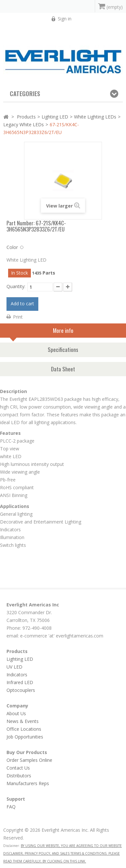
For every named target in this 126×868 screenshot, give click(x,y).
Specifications (63, 349)
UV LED (14, 667)
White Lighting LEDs (95, 117)
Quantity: (16, 286)
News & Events (23, 721)
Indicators (17, 675)
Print (18, 317)
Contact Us (18, 768)
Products (26, 117)
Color (12, 247)
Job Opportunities (25, 737)
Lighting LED (55, 117)
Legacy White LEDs (24, 124)
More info (42, 332)
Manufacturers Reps (28, 783)
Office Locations (24, 729)
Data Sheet (63, 369)
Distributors (19, 776)
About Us (16, 713)
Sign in (65, 19)
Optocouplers (21, 690)
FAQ (11, 807)
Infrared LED (20, 682)
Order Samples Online (29, 760)
